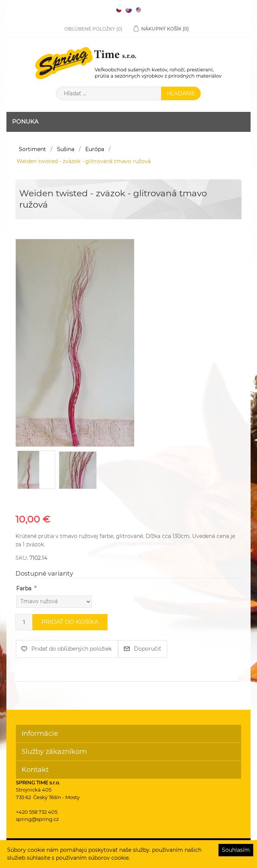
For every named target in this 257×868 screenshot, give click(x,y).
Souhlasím (236, 850)
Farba (24, 588)
